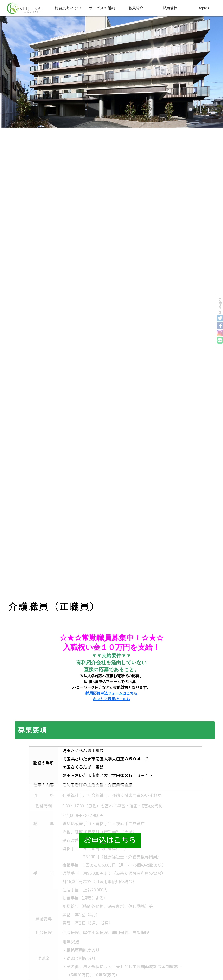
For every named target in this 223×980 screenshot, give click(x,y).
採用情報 (170, 8)
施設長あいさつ (68, 8)
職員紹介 (136, 8)
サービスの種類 (102, 8)
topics (204, 8)
